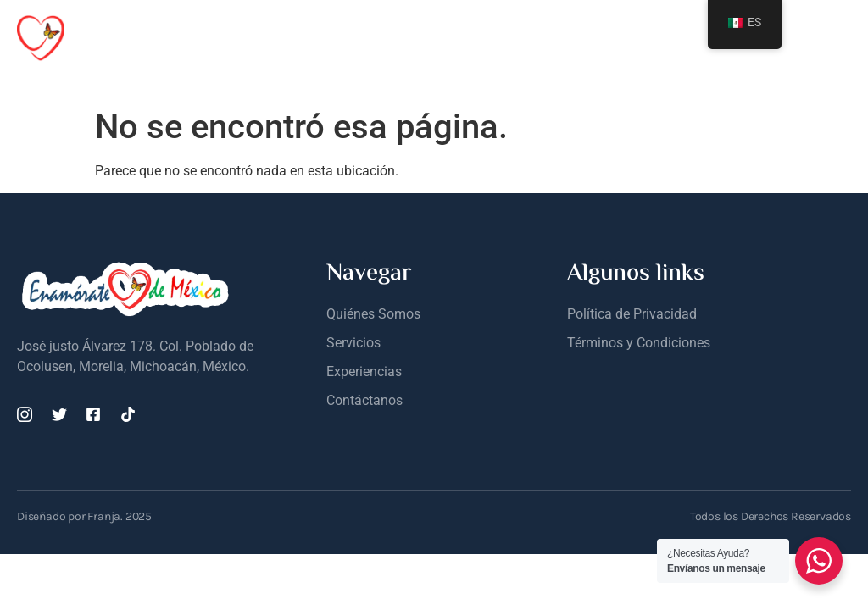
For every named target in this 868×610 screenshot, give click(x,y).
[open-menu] (841, 38)
